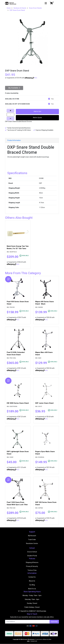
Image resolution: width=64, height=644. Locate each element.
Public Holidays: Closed (32, 607)
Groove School (32, 552)
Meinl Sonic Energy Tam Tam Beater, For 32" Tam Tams (18, 247)
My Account (32, 536)
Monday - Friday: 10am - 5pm (32, 596)
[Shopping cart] (51, 3)
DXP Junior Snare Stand (44, 403)
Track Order (32, 540)
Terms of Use (32, 570)
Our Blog (32, 585)
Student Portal (32, 556)
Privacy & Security (32, 566)
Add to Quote (37, 118)
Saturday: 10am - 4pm (32, 599)
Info (36, 78)
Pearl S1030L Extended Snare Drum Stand (16, 353)
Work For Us (32, 589)
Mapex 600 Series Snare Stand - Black (45, 303)
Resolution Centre (32, 543)
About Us (32, 581)
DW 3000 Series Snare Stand (18, 403)
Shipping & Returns (32, 562)
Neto (50, 639)
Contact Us (32, 577)
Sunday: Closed (32, 603)
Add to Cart (37, 111)
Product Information (14, 140)
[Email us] (28, 626)
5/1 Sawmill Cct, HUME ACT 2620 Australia (32, 611)
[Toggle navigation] (46, 3)
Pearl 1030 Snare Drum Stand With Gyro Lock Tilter (17, 503)
